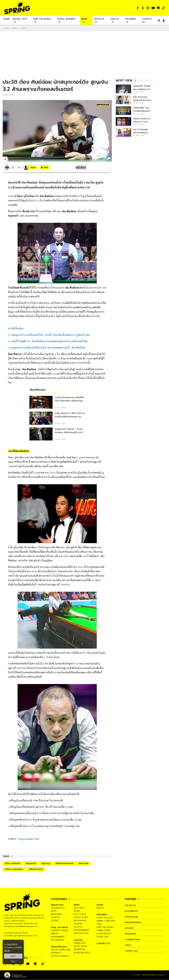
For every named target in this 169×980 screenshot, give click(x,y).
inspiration (80, 949)
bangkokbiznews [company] (134, 922)
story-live (102, 937)
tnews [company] (128, 945)
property (56, 953)
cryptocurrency (60, 956)
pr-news (78, 924)
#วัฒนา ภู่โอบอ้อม (14, 869)
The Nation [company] (131, 905)
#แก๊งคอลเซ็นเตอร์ (64, 863)
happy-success (105, 918)
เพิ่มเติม (7, 951)
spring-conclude (106, 921)
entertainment (82, 930)
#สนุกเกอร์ (31, 863)
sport (77, 911)
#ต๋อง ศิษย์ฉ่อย (12, 863)
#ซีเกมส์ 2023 (36, 869)
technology (58, 908)
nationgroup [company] (132, 911)
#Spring (46, 863)
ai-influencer (104, 934)
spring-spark (103, 930)
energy (55, 934)
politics (78, 927)
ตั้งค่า (13, 961)
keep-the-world (105, 927)
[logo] (17, 8)
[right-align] (159, 20)
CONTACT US (103, 943)
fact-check (80, 914)
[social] (138, 8)
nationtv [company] (130, 928)
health (100, 908)
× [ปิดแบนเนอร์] (22, 942)
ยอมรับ (13, 956)
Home (6, 28)
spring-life (79, 943)
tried (99, 924)
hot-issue (79, 908)
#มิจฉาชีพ (84, 863)
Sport (24, 28)
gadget (55, 921)
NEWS (15, 28)
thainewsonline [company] (134, 940)
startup (55, 917)
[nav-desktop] (7, 19)
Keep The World (59, 927)
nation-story (81, 933)
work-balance (82, 953)
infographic (80, 921)
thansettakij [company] (132, 951)
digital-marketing (61, 950)
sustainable (57, 940)
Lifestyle (78, 940)
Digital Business (59, 947)
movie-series (80, 946)
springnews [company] (131, 934)
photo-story (81, 917)
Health (100, 905)
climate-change (60, 930)
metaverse (57, 914)
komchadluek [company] (132, 917)
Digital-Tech (57, 905)
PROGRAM (102, 915)
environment (58, 937)
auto (54, 911)
